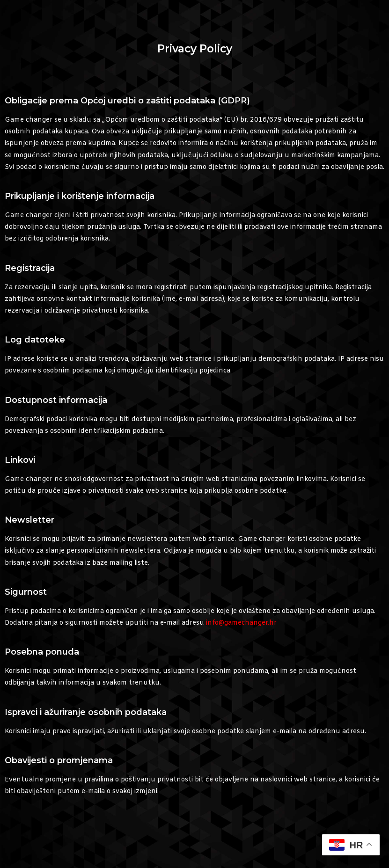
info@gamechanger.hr (241, 623)
